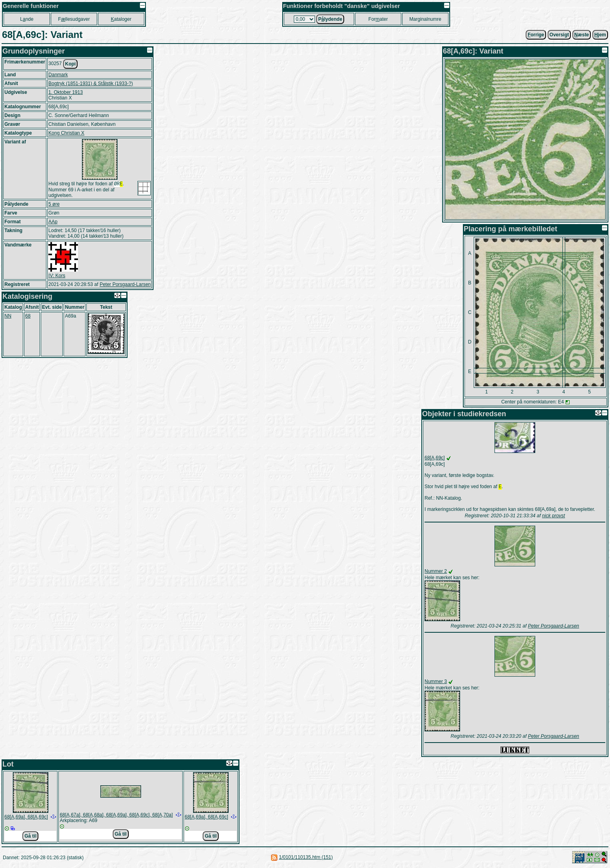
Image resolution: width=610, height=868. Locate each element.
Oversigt (559, 35)
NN (8, 317)
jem (600, 35)
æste (582, 35)
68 (28, 317)
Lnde (27, 19)
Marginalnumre (425, 19)
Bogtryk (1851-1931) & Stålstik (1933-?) (91, 83)
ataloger (121, 19)
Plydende (330, 19)
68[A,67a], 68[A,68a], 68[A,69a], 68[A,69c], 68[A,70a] (116, 816)
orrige (536, 35)
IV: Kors (57, 276)
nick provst (553, 516)
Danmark (58, 75)
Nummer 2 (436, 572)
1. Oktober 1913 (66, 92)
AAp (53, 222)
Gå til (30, 837)
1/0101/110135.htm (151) (306, 858)
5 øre (54, 205)
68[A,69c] (435, 458)
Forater (378, 19)
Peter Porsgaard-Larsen (125, 285)
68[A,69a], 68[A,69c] (26, 818)
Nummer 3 (436, 682)
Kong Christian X (66, 133)
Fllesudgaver (74, 19)
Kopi (71, 64)
